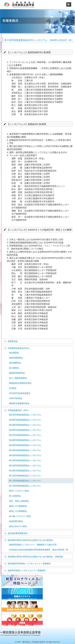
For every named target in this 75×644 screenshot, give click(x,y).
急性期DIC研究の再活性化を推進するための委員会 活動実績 (35, 557)
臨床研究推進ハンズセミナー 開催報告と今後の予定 (33, 545)
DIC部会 (13, 388)
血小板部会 (14, 368)
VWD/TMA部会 (16, 398)
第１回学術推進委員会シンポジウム (25, 486)
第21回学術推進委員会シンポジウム (25, 415)
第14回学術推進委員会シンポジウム (25, 450)
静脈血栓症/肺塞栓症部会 (20, 383)
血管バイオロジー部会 (19, 491)
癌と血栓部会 (15, 496)
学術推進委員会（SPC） (19, 410)
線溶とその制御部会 (18, 511)
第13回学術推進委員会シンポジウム (25, 455)
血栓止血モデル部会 (18, 526)
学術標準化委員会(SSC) (18, 348)
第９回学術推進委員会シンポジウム (25, 476)
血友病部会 (14, 353)
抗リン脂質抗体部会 (18, 378)
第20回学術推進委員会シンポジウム (25, 420)
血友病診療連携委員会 (18, 533)
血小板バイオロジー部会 (20, 516)
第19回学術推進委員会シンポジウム (25, 425)
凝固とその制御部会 (18, 506)
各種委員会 (13, 341)
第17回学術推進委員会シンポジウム (25, 435)
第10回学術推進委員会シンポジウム (25, 471)
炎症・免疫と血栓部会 (19, 501)
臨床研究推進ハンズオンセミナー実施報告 (27, 570)
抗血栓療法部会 (16, 521)
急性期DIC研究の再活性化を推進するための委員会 (30, 540)
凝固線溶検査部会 (17, 373)
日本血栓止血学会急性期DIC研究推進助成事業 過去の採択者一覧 (39, 550)
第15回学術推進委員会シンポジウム (25, 445)
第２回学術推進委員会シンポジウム (25, 481)
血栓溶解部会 (15, 363)
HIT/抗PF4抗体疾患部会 (20, 393)
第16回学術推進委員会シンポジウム (25, 440)
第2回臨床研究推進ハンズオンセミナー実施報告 (29, 564)
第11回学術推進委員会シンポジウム (25, 465)
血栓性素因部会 (16, 358)
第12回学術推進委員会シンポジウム (25, 460)
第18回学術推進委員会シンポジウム (25, 430)
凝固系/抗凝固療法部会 (19, 403)
